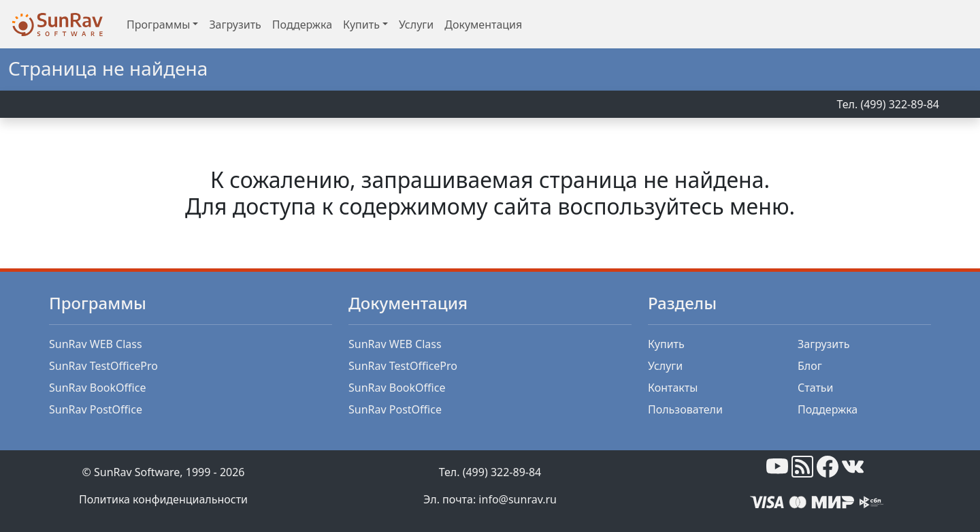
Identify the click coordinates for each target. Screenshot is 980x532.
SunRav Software (137, 472)
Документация (483, 25)
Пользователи (685, 409)
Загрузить (235, 25)
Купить (666, 344)
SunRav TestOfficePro (103, 366)
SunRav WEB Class (96, 344)
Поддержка (302, 25)
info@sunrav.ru (518, 499)
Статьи (816, 388)
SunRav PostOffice (96, 409)
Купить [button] (361, 25)
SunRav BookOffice (97, 388)
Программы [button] (158, 25)
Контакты (673, 388)
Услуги (416, 25)
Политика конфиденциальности (163, 499)
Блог (810, 366)
